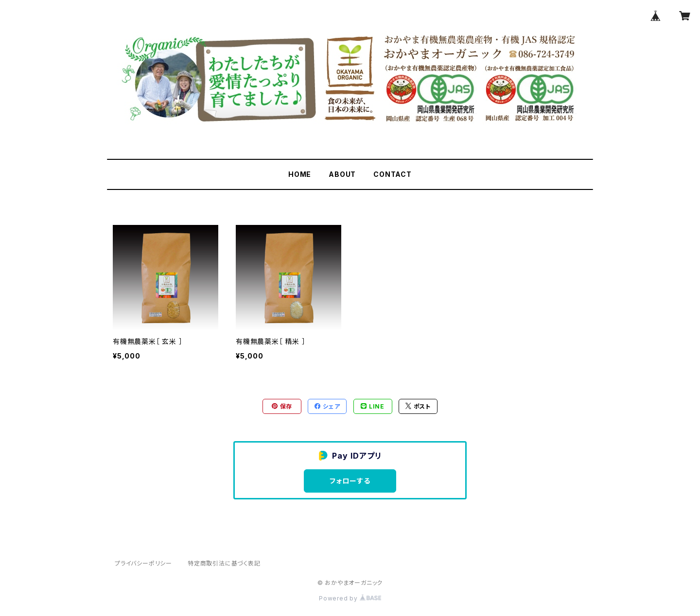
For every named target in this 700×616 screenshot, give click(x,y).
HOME (300, 174)
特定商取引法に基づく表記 (224, 563)
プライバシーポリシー (143, 563)
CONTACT (393, 174)
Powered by (350, 598)
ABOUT (342, 174)
